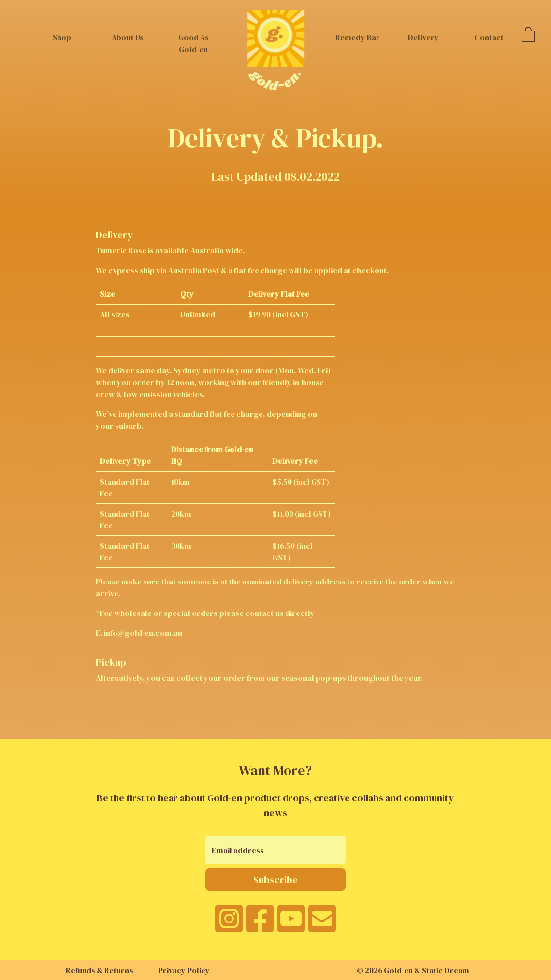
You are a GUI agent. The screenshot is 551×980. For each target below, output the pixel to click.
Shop (62, 37)
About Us (128, 37)
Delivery (423, 37)
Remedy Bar (358, 37)
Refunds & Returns (100, 970)
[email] (322, 925)
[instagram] (229, 925)
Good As (194, 43)
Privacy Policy (184, 970)
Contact (489, 37)
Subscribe (275, 880)
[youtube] (291, 925)
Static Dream (446, 970)
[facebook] (260, 925)
